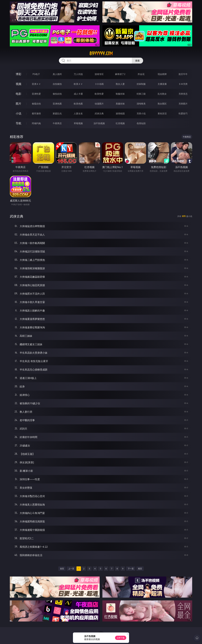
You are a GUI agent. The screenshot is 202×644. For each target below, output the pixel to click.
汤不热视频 (99, 123)
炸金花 (141, 74)
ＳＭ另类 (183, 84)
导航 (19, 123)
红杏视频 (120, 123)
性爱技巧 (183, 113)
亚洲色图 (57, 104)
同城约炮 (36, 123)
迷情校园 (120, 113)
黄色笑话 (162, 113)
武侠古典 (99, 113)
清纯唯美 (141, 104)
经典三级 (141, 94)
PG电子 (36, 74)
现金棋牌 (162, 74)
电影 (19, 94)
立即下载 (121, 638)
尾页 (140, 569)
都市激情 (36, 113)
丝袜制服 (141, 84)
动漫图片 (99, 104)
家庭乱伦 (57, 113)
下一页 (131, 569)
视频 (19, 84)
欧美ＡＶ (78, 84)
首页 (62, 569)
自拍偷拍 (57, 84)
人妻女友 (78, 113)
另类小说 (141, 113)
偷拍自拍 (57, 94)
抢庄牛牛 (183, 74)
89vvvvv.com (101, 53)
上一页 (71, 569)
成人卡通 (78, 94)
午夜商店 (57, 123)
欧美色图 (78, 104)
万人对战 (78, 74)
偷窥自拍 (36, 104)
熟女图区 (162, 104)
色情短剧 (141, 123)
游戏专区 (99, 74)
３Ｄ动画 (99, 84)
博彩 (19, 74)
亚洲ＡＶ (36, 84)
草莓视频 (78, 123)
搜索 (137, 61)
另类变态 (183, 94)
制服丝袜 (120, 94)
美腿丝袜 (120, 104)
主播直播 (162, 84)
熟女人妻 (120, 84)
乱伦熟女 (162, 94)
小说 (19, 113)
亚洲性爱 (36, 94)
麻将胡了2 (120, 74)
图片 (19, 104)
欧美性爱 (99, 94)
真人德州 (57, 74)
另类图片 (183, 104)
